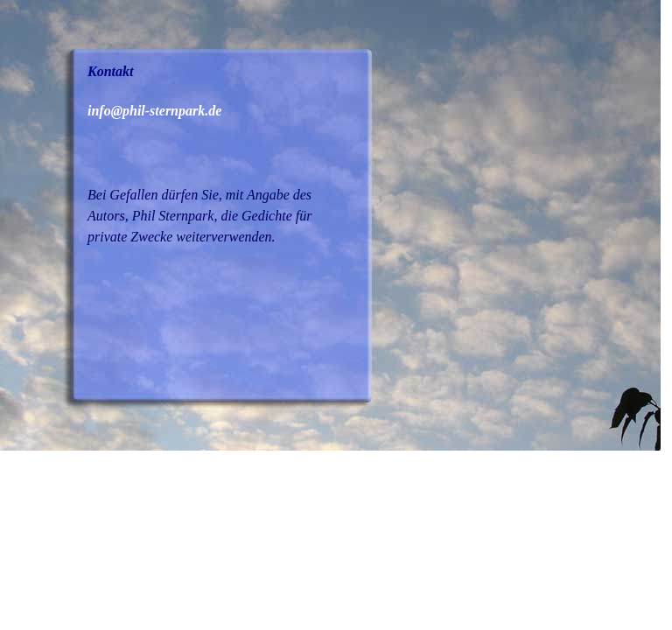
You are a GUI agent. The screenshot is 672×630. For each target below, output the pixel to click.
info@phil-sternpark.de (154, 111)
